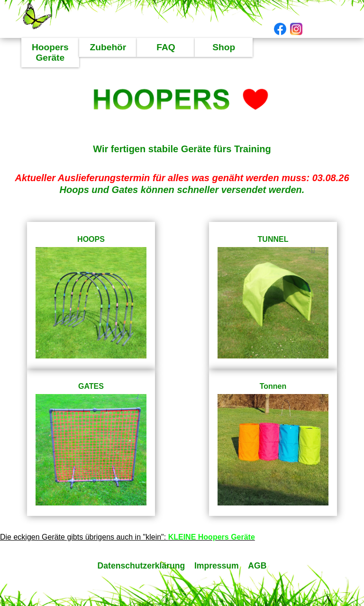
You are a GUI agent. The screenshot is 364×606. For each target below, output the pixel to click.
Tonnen (273, 386)
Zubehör (108, 47)
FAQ (166, 47)
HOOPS (91, 239)
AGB (257, 566)
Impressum (217, 566)
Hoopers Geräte (50, 52)
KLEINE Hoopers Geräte (212, 537)
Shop (224, 47)
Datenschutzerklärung (143, 566)
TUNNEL (273, 239)
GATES (91, 386)
